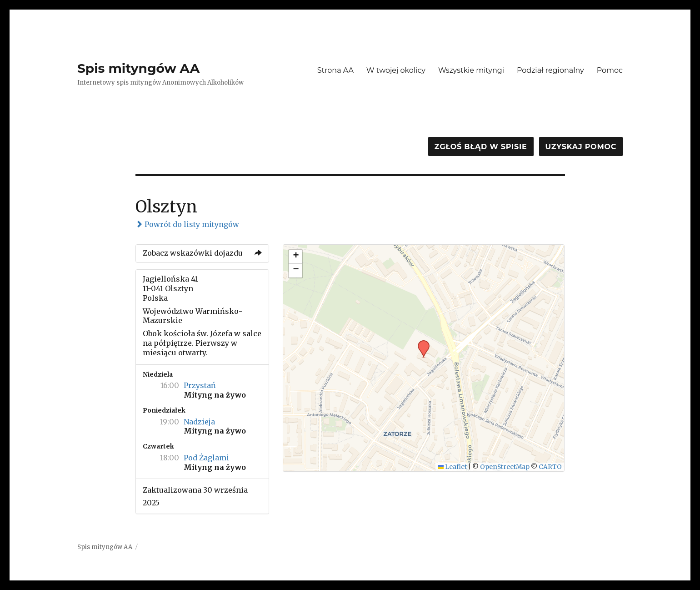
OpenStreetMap (505, 467)
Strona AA (335, 70)
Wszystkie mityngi (471, 70)
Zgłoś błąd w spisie (481, 147)
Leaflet (452, 467)
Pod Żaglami (206, 458)
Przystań (200, 385)
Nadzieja (199, 422)
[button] (420, 343)
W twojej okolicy (396, 70)
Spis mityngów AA (138, 68)
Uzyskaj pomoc (581, 147)
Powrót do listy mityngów (187, 224)
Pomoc (610, 70)
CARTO (550, 467)
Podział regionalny (550, 70)
